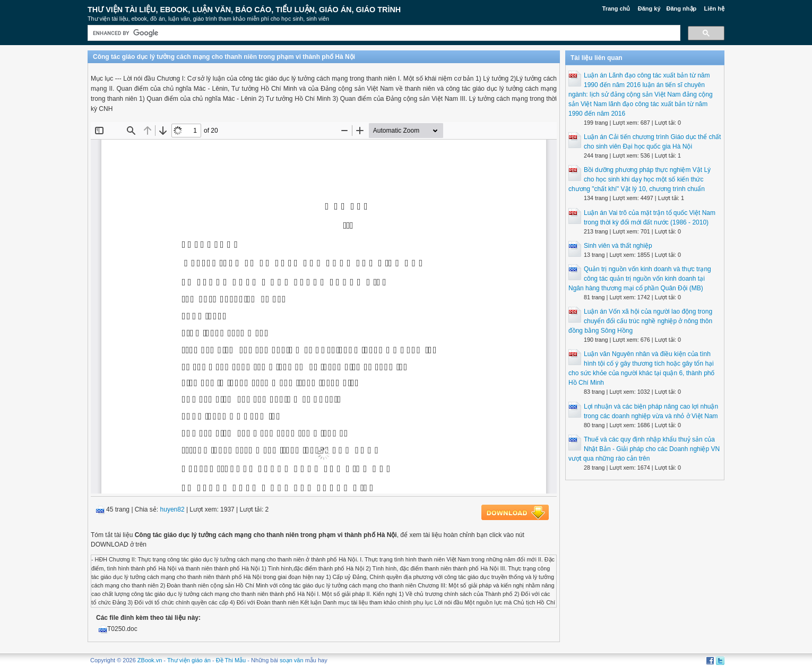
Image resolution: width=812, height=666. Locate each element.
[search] (383, 33)
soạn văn (292, 660)
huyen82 (172, 509)
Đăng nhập (682, 8)
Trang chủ (616, 8)
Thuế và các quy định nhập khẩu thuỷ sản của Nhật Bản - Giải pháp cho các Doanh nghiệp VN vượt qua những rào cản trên (644, 449)
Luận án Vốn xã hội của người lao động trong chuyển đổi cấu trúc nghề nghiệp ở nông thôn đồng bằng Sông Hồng (640, 321)
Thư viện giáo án (189, 660)
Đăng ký (649, 8)
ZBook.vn (150, 660)
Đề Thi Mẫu (231, 660)
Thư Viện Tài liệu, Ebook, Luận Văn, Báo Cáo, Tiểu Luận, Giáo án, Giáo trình (244, 10)
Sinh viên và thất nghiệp (618, 246)
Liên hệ (714, 8)
